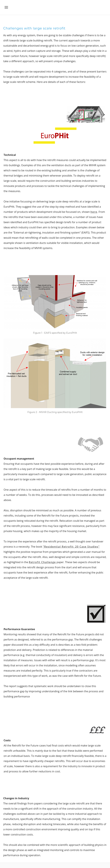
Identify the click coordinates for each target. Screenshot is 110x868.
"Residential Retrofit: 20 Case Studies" (71, 547)
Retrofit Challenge (42, 562)
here (94, 212)
